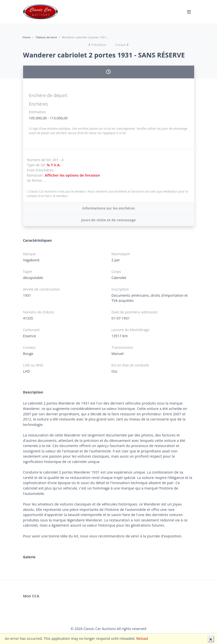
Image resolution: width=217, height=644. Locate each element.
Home (27, 37)
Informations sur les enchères (108, 208)
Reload (142, 638)
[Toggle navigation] (189, 12)
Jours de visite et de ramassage (108, 220)
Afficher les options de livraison (72, 175)
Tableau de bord (46, 37)
